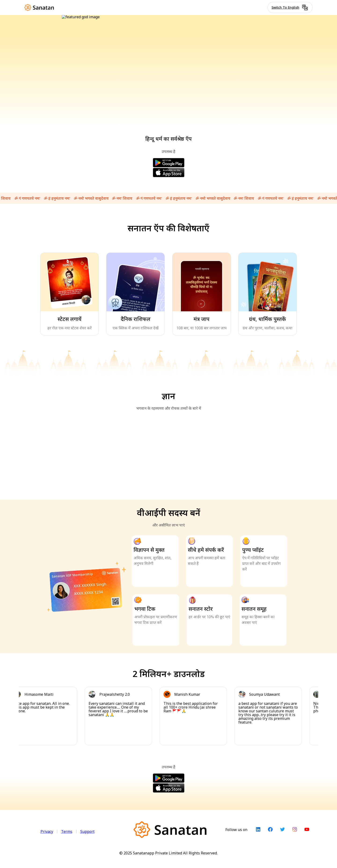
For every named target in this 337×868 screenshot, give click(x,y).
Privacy (47, 831)
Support (87, 831)
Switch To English (290, 7)
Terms (67, 831)
